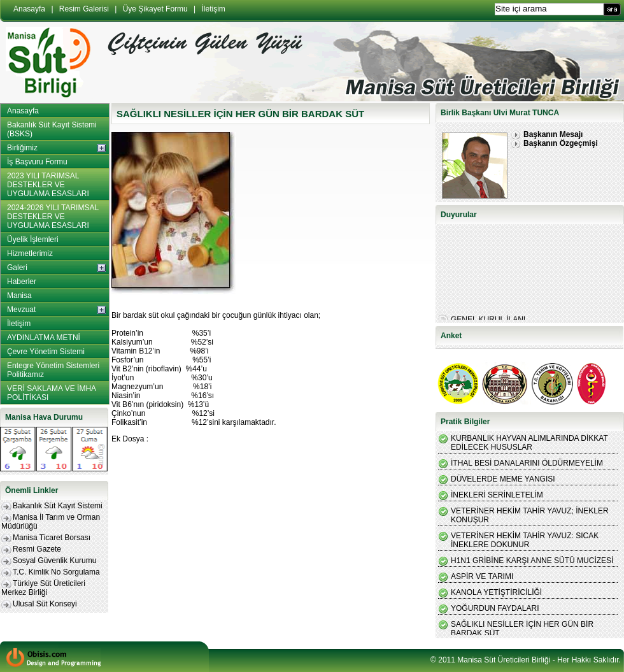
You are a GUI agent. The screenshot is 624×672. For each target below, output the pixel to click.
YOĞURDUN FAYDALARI (495, 608)
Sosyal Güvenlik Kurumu (54, 561)
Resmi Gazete (37, 549)
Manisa (19, 296)
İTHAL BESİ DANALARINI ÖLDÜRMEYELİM (527, 463)
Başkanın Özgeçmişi (561, 143)
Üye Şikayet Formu (155, 9)
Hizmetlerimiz (30, 254)
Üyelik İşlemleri (33, 239)
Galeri (17, 268)
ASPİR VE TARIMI (482, 576)
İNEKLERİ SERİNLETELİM (497, 495)
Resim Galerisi (84, 9)
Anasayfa (29, 9)
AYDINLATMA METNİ (44, 338)
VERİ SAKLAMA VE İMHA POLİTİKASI (52, 393)
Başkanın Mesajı (553, 134)
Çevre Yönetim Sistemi (46, 352)
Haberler (22, 282)
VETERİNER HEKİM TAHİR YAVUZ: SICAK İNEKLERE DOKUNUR (525, 540)
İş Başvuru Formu (37, 162)
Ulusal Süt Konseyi (45, 604)
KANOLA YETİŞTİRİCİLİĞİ (496, 592)
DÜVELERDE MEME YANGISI (503, 479)
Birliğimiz (22, 148)
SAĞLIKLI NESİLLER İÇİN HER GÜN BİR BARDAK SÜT (522, 629)
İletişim (214, 9)
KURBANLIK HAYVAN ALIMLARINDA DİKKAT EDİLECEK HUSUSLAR (529, 443)
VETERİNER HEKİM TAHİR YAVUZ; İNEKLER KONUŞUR (530, 515)
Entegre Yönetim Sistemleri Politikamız (53, 370)
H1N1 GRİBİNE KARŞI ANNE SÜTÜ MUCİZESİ (532, 561)
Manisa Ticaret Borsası (52, 538)
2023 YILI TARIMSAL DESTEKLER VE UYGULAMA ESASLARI (48, 185)
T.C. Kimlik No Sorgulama (56, 572)
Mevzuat (21, 310)
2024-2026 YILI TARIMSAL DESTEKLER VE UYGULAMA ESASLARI (53, 217)
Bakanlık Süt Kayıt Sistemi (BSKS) (52, 129)
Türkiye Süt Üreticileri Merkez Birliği (43, 588)
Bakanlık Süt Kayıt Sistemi (58, 506)
